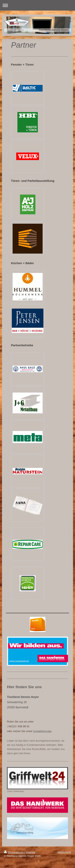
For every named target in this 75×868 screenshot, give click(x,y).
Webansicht (64, 852)
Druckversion (14, 852)
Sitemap (30, 852)
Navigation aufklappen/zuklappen (37, 5)
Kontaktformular (42, 731)
